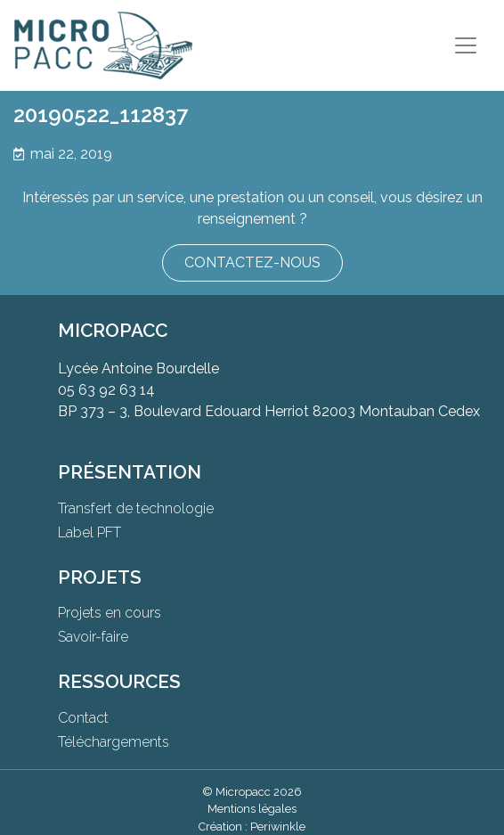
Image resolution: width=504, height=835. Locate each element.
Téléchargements (114, 742)
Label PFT (89, 532)
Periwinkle (278, 827)
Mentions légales (252, 809)
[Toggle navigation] (466, 45)
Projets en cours (110, 613)
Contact (83, 718)
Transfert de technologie (136, 508)
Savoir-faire (93, 637)
